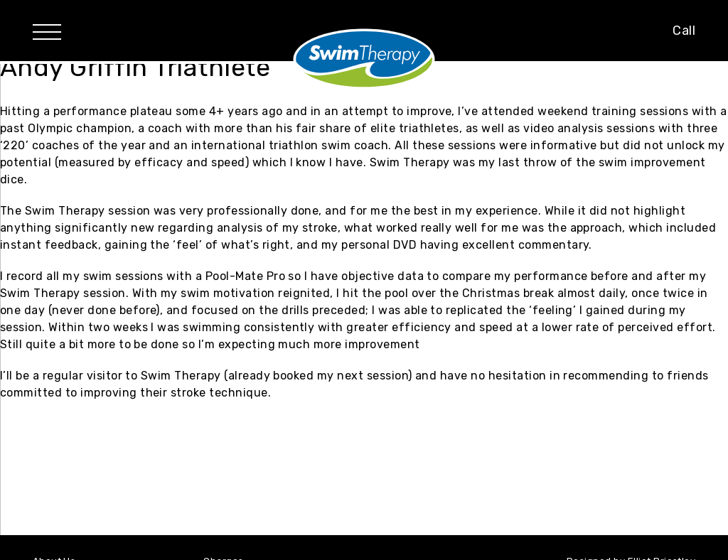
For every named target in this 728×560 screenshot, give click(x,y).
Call (684, 31)
